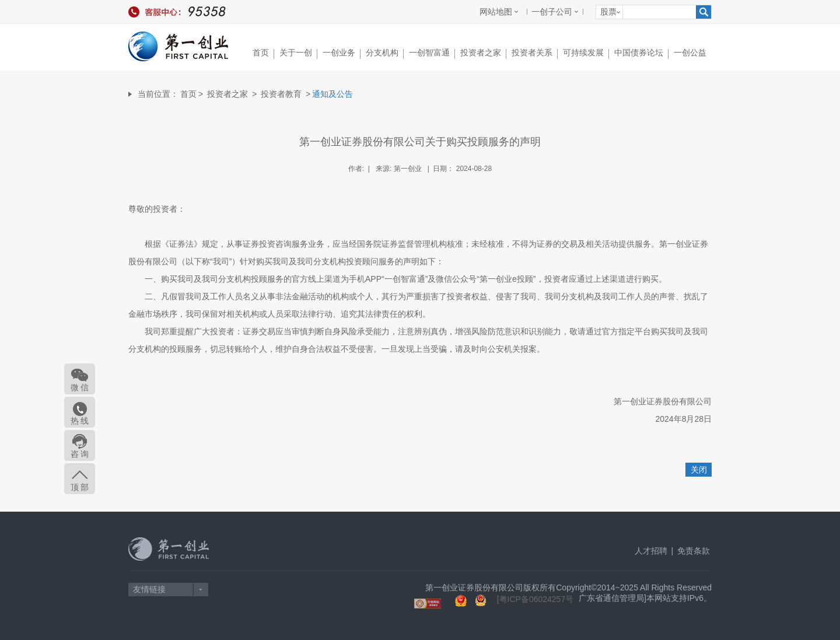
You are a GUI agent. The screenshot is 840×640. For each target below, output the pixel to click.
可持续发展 (586, 53)
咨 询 (80, 454)
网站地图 (496, 12)
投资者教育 (281, 94)
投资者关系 (535, 53)
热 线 (80, 421)
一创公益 (690, 53)
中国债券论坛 (641, 53)
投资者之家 (483, 53)
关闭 (699, 470)
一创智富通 (432, 53)
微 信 (80, 387)
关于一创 (298, 53)
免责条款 (694, 551)
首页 (263, 53)
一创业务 (342, 53)
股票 (608, 12)
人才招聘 (651, 551)
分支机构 (385, 53)
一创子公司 (552, 12)
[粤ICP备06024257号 (535, 599)
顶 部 (80, 487)
